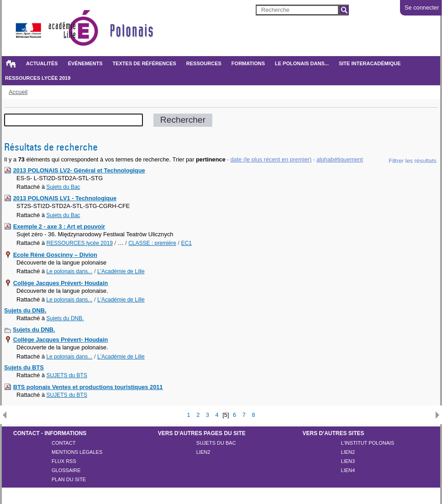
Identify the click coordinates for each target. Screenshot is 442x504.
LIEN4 (348, 470)
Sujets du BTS (24, 367)
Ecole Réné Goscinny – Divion (55, 255)
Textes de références (144, 63)
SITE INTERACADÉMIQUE (370, 63)
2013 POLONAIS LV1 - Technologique (65, 198)
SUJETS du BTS (67, 375)
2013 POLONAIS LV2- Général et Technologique (79, 170)
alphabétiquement (340, 159)
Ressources (204, 63)
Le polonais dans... (302, 63)
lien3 (348, 461)
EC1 (187, 243)
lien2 (203, 452)
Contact (63, 443)
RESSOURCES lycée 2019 (38, 78)
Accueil (11, 63)
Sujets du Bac (63, 187)
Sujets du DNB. (25, 310)
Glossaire (66, 470)
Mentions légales (77, 452)
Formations (248, 63)
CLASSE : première (152, 243)
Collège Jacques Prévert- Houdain (61, 283)
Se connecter (422, 8)
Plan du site (69, 479)
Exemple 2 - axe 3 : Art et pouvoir (59, 226)
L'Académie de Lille (121, 271)
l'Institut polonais (368, 443)
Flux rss (64, 461)
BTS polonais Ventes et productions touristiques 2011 (88, 387)
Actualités (42, 63)
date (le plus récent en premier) (271, 159)
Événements (85, 63)
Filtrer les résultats (413, 161)
